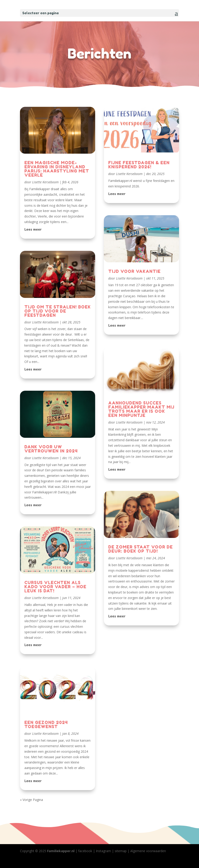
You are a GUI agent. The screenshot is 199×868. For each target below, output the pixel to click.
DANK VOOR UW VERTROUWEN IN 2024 (51, 449)
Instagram (103, 851)
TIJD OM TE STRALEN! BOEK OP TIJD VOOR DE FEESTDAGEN (58, 311)
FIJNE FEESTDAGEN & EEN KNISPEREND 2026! (139, 165)
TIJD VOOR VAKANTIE (134, 271)
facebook (85, 851)
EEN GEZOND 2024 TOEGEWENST (46, 724)
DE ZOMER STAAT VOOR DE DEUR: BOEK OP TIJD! (141, 549)
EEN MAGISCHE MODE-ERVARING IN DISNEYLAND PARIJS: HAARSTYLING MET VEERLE (57, 169)
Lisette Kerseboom (45, 182)
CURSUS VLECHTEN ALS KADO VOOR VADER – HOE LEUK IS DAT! (55, 587)
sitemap (121, 851)
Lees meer (33, 229)
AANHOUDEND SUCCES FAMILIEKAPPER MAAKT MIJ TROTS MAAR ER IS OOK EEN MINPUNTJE (141, 409)
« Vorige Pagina (31, 800)
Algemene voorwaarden (148, 851)
